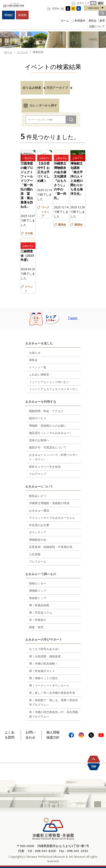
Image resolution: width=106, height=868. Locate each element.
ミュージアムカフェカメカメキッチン (54, 389)
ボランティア (38, 532)
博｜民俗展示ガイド (42, 671)
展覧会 (93, 21)
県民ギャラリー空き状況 (45, 467)
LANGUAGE (94, 8)
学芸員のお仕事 (39, 525)
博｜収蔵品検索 (39, 605)
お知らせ (35, 353)
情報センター (38, 583)
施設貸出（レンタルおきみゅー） (51, 433)
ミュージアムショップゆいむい (49, 382)
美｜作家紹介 (38, 620)
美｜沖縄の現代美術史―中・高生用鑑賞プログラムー (54, 714)
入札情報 (35, 554)
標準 (93, 3)
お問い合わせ (30, 735)
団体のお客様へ (39, 440)
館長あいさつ (38, 496)
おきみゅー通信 (39, 510)
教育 (102, 21)
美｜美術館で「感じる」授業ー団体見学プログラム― (54, 702)
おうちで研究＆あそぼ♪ (44, 649)
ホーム (65, 21)
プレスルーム (38, 561)
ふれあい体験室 (39, 374)
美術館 (22, 15)
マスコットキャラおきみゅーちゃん (52, 518)
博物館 (8, 15)
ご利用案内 (79, 21)
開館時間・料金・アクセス (46, 411)
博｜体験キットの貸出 (43, 678)
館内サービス (38, 418)
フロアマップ (38, 474)
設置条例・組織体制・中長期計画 (51, 547)
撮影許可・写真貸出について (48, 447)
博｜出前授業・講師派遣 (45, 656)
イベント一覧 (38, 367)
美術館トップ (38, 598)
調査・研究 (36, 627)
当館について (97, 26)
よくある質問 (9, 735)
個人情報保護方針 (53, 735)
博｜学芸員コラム (41, 613)
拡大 (101, 3)
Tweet (73, 318)
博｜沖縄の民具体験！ (43, 663)
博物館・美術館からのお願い (48, 426)
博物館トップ (38, 591)
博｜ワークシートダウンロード (49, 685)
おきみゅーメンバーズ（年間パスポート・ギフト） (54, 457)
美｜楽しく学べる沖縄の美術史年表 (52, 693)
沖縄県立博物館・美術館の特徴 (49, 503)
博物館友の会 (38, 540)
